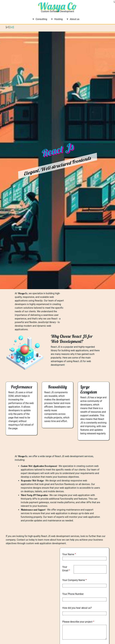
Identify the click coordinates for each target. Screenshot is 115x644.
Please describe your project (77, 622)
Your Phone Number (73, 594)
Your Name (68, 554)
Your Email (65, 569)
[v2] (12, 27)
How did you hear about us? (77, 608)
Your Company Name (74, 580)
